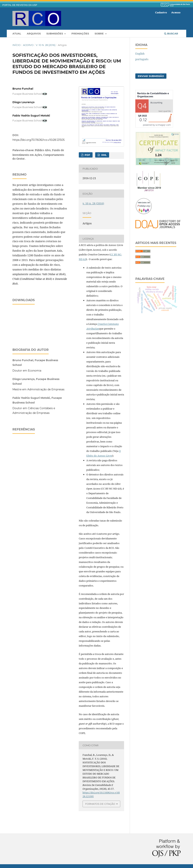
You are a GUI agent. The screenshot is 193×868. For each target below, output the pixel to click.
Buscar (171, 34)
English (140, 54)
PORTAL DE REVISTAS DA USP (20, 5)
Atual (17, 34)
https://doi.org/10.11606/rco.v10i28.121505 (39, 140)
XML (104, 155)
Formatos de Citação (100, 804)
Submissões (55, 34)
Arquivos (34, 34)
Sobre (100, 34)
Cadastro (161, 12)
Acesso (176, 12)
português (142, 59)
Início (16, 45)
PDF (87, 155)
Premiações (80, 34)
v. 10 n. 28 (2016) (46, 45)
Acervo (28, 45)
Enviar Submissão (151, 76)
